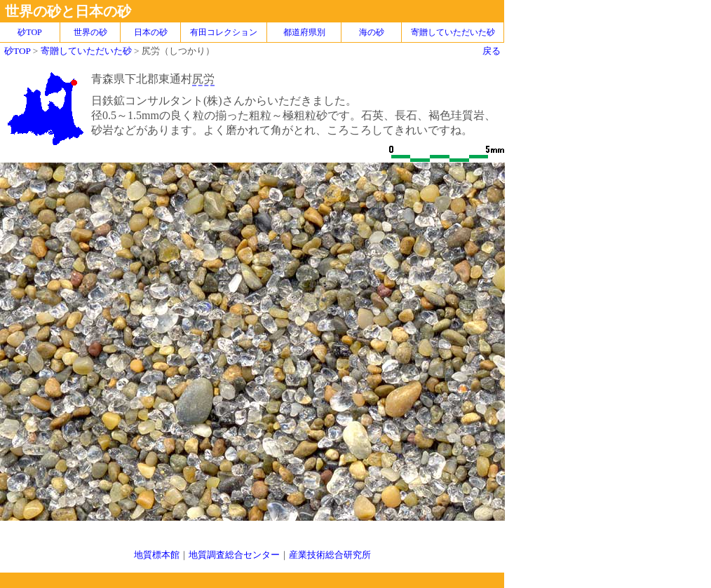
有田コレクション (224, 32)
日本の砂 (151, 32)
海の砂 (372, 32)
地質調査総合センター (234, 555)
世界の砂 (90, 32)
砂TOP (17, 51)
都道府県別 (304, 32)
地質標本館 (157, 555)
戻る (492, 51)
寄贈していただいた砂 (453, 32)
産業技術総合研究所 (330, 555)
